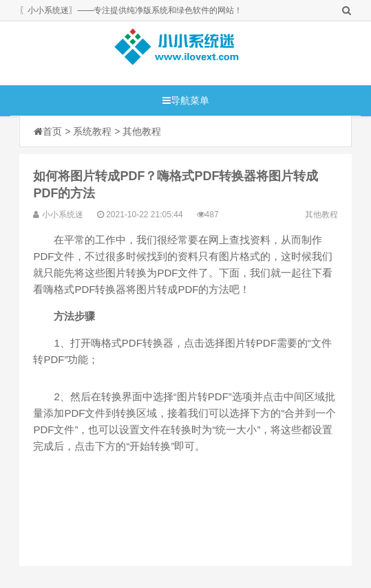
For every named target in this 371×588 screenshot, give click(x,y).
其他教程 (142, 131)
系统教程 (92, 131)
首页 (52, 131)
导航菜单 (186, 100)
